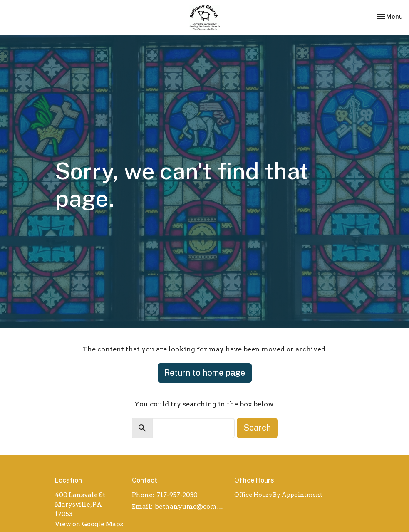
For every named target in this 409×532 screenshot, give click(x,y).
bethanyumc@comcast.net (191, 507)
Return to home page (205, 373)
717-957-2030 (177, 495)
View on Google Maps (89, 524)
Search (257, 428)
